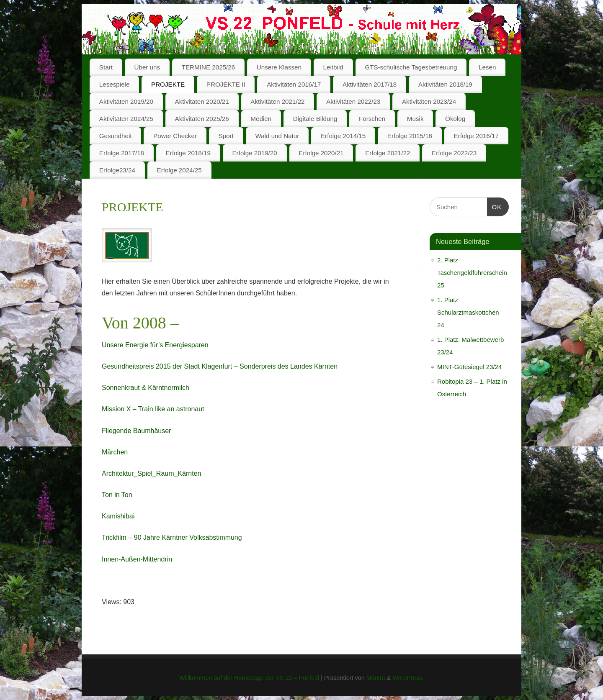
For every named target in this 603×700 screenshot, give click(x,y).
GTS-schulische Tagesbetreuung (411, 67)
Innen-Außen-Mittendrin (137, 559)
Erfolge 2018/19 (188, 153)
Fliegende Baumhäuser (136, 431)
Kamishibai (118, 516)
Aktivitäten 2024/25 (126, 119)
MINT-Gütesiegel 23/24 (469, 367)
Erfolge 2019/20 (254, 153)
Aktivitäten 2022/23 (353, 101)
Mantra (376, 678)
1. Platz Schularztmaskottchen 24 (468, 312)
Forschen (372, 119)
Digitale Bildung (315, 119)
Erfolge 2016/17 (476, 136)
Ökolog (455, 119)
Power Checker (175, 136)
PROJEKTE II (226, 84)
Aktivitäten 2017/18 (370, 84)
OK (495, 206)
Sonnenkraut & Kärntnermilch (146, 388)
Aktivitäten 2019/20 (126, 101)
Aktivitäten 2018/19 (445, 84)
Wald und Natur (277, 136)
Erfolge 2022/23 (454, 153)
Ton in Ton (117, 495)
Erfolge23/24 (117, 170)
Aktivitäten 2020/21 (202, 101)
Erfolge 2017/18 (122, 153)
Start (106, 67)
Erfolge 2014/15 (343, 136)
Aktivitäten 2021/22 (277, 101)
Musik (415, 119)
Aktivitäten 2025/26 (202, 119)
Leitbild (333, 67)
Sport (226, 136)
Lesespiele (115, 84)
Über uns (147, 67)
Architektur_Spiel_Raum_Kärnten (151, 473)
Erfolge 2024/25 (179, 170)
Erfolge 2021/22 (388, 153)
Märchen (115, 452)
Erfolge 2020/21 (321, 153)
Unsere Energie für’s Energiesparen (155, 345)
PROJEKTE (168, 84)
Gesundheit (116, 136)
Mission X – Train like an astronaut (153, 409)
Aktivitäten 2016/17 (294, 84)
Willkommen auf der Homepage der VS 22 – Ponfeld (249, 678)
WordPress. (408, 678)
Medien (261, 119)
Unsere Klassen (279, 67)
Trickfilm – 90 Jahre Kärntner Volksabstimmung (172, 537)
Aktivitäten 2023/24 (429, 101)
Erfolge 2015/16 (410, 136)
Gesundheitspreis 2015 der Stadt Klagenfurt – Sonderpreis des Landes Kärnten (220, 366)
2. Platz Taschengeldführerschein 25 (472, 273)
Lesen (487, 67)
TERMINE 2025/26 (208, 67)
